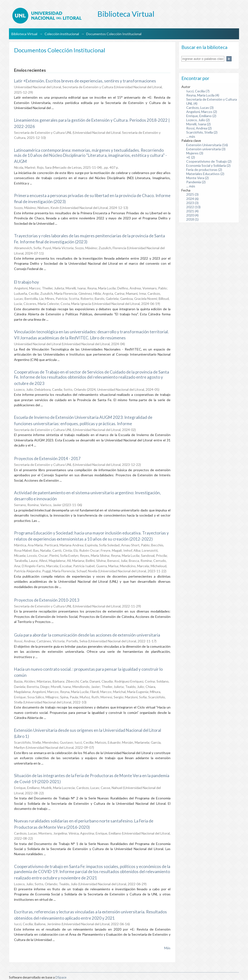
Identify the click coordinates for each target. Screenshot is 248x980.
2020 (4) (192, 215)
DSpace (61, 977)
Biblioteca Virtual (24, 34)
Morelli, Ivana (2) (198, 124)
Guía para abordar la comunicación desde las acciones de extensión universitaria (87, 635)
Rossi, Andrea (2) (199, 128)
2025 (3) (192, 194)
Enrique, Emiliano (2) (201, 116)
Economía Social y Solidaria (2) (208, 165)
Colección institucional (62, 34)
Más (167, 948)
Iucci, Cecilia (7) (198, 91)
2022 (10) (193, 207)
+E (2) (191, 157)
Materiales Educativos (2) (205, 174)
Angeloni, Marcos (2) (202, 112)
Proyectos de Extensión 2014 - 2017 (47, 458)
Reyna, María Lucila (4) (203, 95)
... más (191, 136)
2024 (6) (192, 199)
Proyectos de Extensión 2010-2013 (47, 600)
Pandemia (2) (196, 182)
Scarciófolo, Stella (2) (202, 132)
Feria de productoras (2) (204, 170)
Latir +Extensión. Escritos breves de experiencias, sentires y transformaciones (85, 81)
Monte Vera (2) (198, 178)
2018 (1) (192, 219)
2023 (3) (192, 203)
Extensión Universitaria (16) (207, 145)
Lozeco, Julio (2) (198, 120)
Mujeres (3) (195, 153)
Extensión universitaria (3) (206, 149)
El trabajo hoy (27, 282)
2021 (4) (192, 211)
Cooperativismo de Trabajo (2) (209, 161)
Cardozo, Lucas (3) (200, 108)
